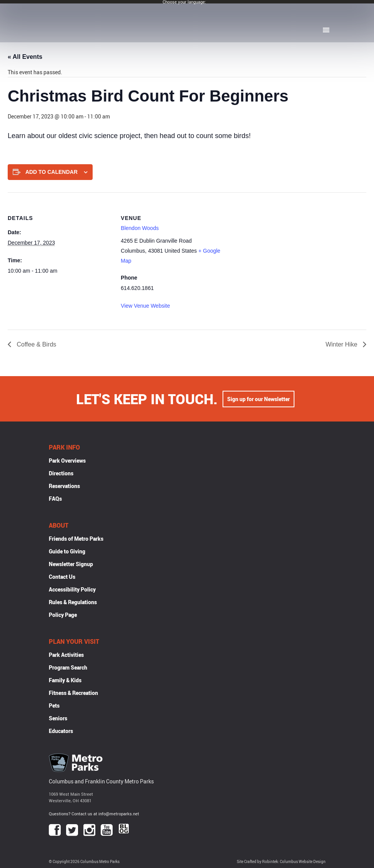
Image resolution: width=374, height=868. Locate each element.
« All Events (25, 57)
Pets (54, 706)
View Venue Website (145, 306)
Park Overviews (67, 461)
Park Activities (66, 655)
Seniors (58, 718)
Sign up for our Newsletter (258, 399)
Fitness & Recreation (73, 693)
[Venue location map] (275, 246)
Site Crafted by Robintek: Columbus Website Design (281, 862)
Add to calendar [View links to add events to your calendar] (52, 172)
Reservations (64, 486)
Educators (61, 731)
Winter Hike (342, 344)
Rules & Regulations (73, 602)
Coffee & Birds (36, 344)
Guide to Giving (67, 551)
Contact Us (62, 577)
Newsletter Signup (71, 564)
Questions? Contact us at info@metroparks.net (94, 814)
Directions (61, 473)
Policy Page (63, 615)
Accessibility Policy (72, 589)
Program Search (68, 667)
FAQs (55, 499)
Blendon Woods (140, 228)
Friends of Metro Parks (76, 539)
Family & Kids (65, 680)
